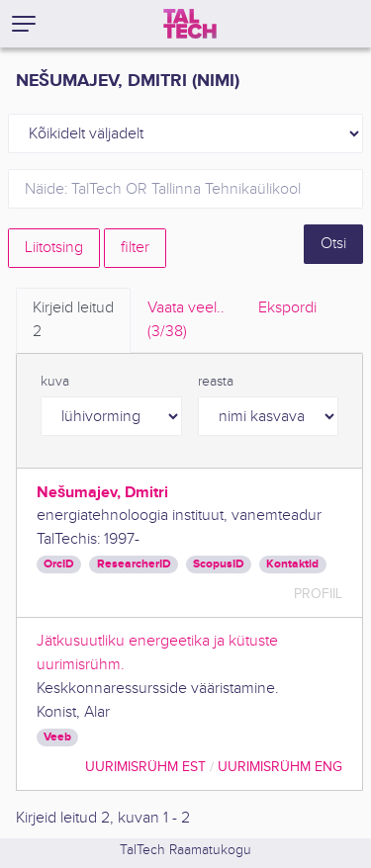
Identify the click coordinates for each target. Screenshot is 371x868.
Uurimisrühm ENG (280, 767)
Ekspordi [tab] (287, 308)
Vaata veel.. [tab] (186, 321)
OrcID (59, 564)
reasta (216, 382)
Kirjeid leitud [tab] (73, 321)
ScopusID (219, 564)
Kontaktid (292, 564)
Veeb (57, 737)
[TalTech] (190, 24)
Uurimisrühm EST (145, 767)
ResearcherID (134, 564)
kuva (55, 382)
